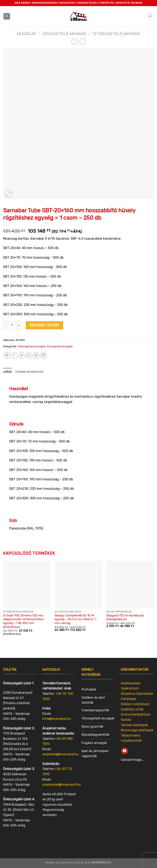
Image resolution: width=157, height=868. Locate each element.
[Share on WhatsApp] (7, 356)
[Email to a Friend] (29, 356)
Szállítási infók (132, 709)
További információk (29, 372)
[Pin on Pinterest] (36, 356)
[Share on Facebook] (14, 356)
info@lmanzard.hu (57, 719)
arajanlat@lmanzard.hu (60, 754)
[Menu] (7, 16)
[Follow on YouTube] (125, 751)
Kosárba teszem (44, 325)
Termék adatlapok (134, 725)
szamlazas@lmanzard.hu (62, 785)
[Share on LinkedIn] (44, 356)
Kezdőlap (26, 34)
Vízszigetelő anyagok (64, 34)
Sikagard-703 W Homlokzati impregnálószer (125, 618)
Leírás (8, 372)
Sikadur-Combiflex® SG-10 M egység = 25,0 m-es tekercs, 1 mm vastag (75, 619)
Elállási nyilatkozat (135, 704)
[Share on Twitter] (22, 356)
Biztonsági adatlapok (137, 730)
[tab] (8, 372)
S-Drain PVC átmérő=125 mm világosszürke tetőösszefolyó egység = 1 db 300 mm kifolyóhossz (23, 621)
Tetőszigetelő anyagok (116, 34)
